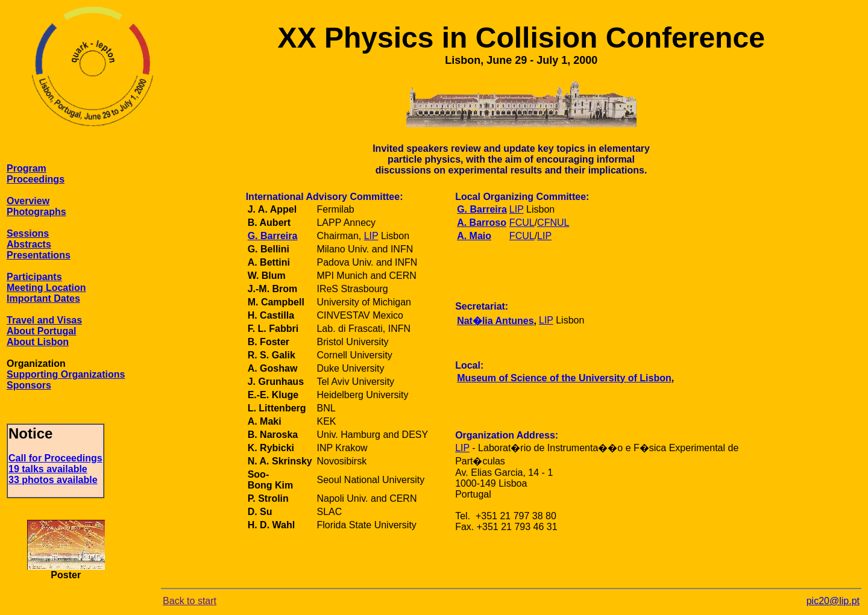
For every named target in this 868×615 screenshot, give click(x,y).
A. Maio (474, 236)
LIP (371, 236)
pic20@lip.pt (833, 601)
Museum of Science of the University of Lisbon (564, 378)
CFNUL (553, 223)
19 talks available (48, 469)
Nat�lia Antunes (495, 321)
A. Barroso (482, 223)
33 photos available (53, 480)
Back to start (190, 601)
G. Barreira (273, 236)
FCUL (522, 223)
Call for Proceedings (55, 458)
